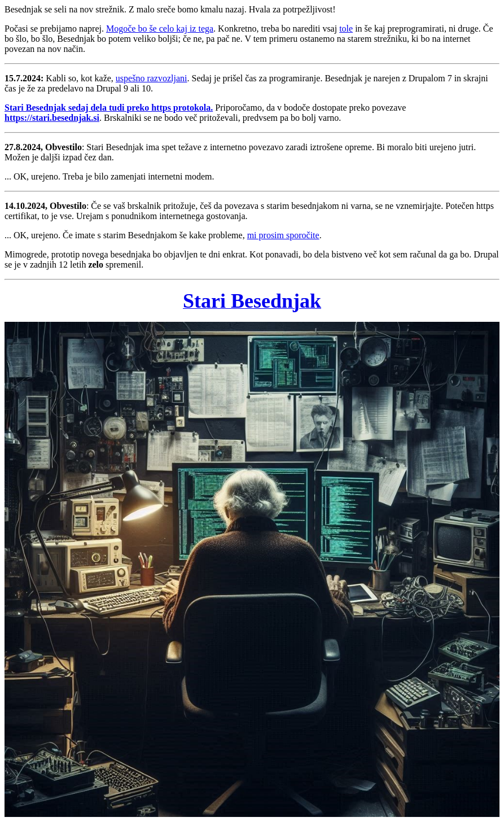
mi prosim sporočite (283, 235)
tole (346, 29)
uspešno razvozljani (152, 78)
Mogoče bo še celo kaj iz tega (160, 29)
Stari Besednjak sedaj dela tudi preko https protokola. (109, 108)
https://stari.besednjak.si (52, 118)
